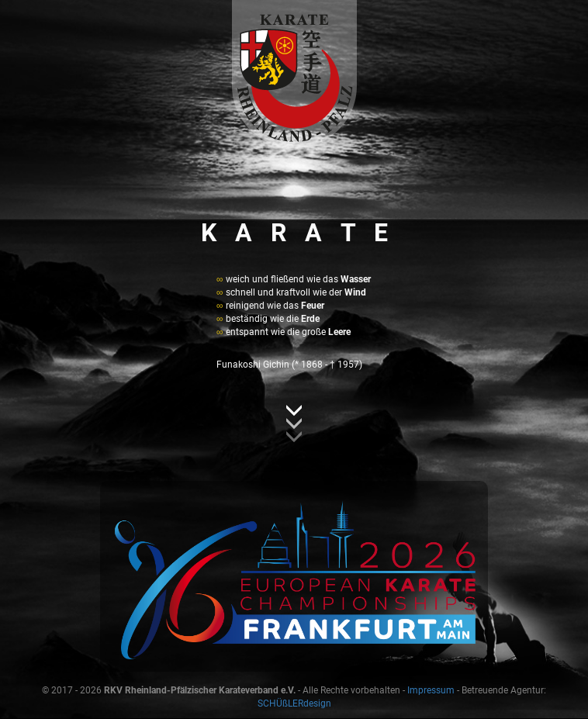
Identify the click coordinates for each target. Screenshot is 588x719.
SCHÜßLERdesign (294, 703)
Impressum (431, 690)
